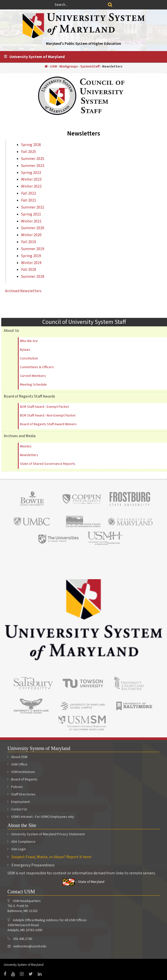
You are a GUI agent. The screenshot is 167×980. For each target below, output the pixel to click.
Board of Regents (22, 779)
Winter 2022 (31, 186)
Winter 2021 (31, 221)
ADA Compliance (23, 842)
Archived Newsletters (23, 291)
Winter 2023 (31, 179)
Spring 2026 (31, 145)
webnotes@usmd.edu (30, 946)
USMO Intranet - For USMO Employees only (41, 817)
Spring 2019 (31, 256)
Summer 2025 (33, 159)
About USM (17, 757)
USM (54, 67)
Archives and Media (20, 436)
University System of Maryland (37, 57)
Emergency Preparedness (33, 865)
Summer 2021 (33, 207)
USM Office (17, 765)
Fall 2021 (29, 200)
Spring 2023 (31, 173)
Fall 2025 (29, 152)
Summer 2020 (33, 228)
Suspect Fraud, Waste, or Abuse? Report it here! (51, 857)
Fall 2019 (29, 242)
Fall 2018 (29, 270)
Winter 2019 (31, 263)
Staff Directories (21, 794)
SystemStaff (90, 67)
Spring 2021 (31, 214)
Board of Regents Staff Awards (29, 396)
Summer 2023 (33, 166)
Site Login (19, 849)
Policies (15, 787)
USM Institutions (21, 772)
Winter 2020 (31, 235)
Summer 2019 (33, 249)
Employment (19, 802)
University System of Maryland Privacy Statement (48, 834)
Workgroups (69, 67)
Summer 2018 (33, 277)
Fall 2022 (29, 193)
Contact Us (17, 809)
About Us (11, 331)
